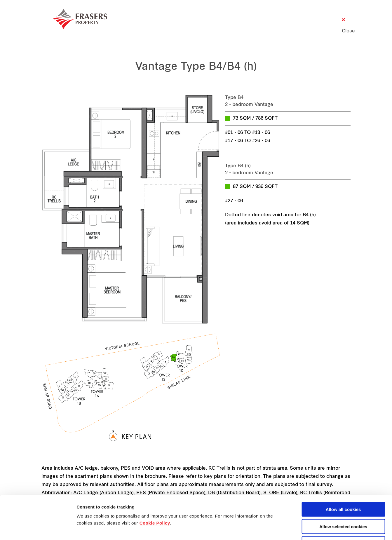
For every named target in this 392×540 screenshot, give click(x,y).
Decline (343, 503)
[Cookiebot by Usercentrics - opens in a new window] (38, 529)
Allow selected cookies (343, 486)
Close (343, 31)
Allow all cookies (343, 468)
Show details (306, 529)
